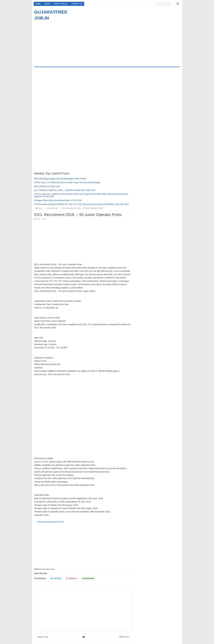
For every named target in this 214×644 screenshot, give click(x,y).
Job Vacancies (48, 569)
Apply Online (58, 522)
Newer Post (43, 637)
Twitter (56, 578)
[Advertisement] (59, 42)
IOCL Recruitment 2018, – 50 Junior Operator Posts (81, 208)
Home (38, 4)
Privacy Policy (61, 4)
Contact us (77, 4)
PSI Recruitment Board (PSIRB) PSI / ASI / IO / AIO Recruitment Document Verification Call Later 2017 (82, 204)
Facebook (40, 578)
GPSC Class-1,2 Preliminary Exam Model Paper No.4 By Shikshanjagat (67, 182)
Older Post (124, 637)
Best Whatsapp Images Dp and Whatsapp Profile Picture (60, 179)
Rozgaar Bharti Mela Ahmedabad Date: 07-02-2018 (58, 200)
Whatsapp (88, 578)
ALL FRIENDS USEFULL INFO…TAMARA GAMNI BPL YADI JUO (65, 190)
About (47, 4)
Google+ (71, 578)
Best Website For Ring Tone (47, 186)
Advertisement (44, 522)
